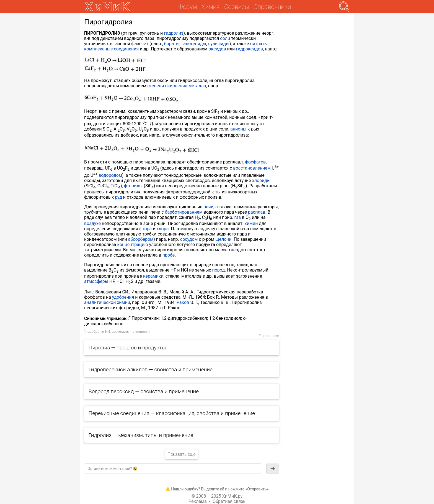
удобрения (123, 297)
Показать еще (182, 454)
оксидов (217, 49)
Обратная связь (229, 501)
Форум (188, 7)
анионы (238, 129)
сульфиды (219, 44)
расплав (257, 212)
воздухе (92, 223)
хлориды (261, 181)
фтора (145, 229)
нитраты (259, 44)
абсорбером (141, 239)
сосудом (189, 239)
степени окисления (167, 86)
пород (219, 270)
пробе (169, 255)
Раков (183, 302)
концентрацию (132, 245)
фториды (133, 186)
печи (208, 207)
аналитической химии (107, 302)
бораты (172, 44)
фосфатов (255, 162)
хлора (162, 229)
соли (225, 38)
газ (238, 217)
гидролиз (174, 33)
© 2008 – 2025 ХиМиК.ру (217, 496)
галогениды (194, 44)
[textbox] (173, 469)
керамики (153, 276)
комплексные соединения (111, 49)
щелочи (223, 239)
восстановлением (252, 168)
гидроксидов (249, 49)
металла (197, 86)
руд (118, 197)
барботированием (184, 212)
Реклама (198, 501)
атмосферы (96, 281)
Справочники (272, 7)
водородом (110, 175)
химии (251, 223)
